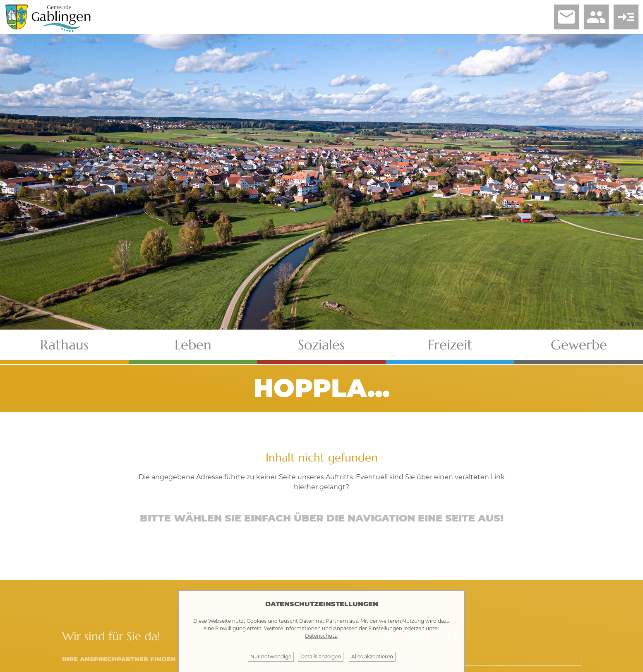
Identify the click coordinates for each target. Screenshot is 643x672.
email (566, 17)
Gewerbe (579, 345)
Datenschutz (321, 636)
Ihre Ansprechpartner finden (119, 659)
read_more (626, 17)
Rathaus (64, 345)
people (596, 17)
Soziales (321, 345)
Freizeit (450, 345)
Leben (193, 345)
